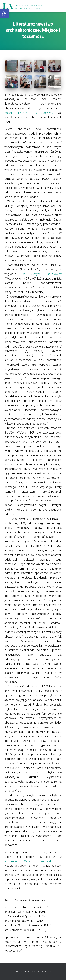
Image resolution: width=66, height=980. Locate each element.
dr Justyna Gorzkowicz (42, 274)
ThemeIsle (45, 972)
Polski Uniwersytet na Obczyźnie (29, 113)
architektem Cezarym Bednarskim (32, 861)
